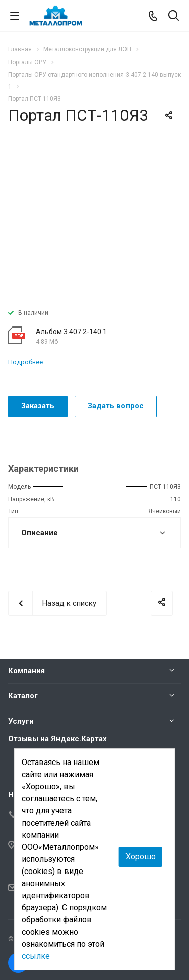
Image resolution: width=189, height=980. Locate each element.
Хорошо (141, 857)
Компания (26, 671)
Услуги (21, 721)
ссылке (36, 956)
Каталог (23, 696)
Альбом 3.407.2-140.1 (71, 332)
